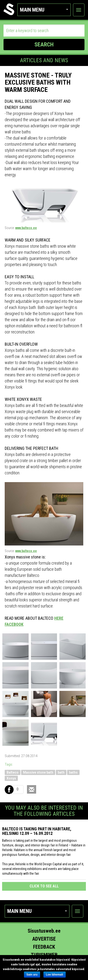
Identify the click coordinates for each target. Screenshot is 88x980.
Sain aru (32, 975)
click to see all (44, 886)
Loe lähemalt (55, 975)
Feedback (44, 947)
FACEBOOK (14, 624)
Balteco (13, 772)
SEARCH (44, 45)
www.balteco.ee (26, 228)
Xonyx (11, 778)
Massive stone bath (38, 772)
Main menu (44, 10)
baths (73, 772)
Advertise (44, 939)
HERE (59, 618)
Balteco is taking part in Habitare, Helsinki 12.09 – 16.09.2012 (37, 831)
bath (61, 772)
